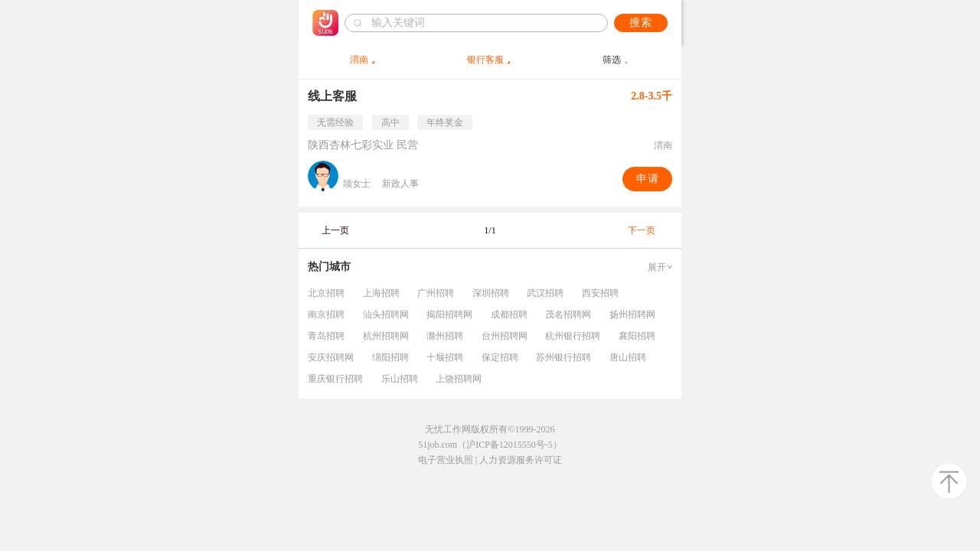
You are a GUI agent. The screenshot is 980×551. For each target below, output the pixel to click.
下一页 (642, 230)
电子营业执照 (446, 460)
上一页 (335, 230)
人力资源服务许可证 (521, 460)
